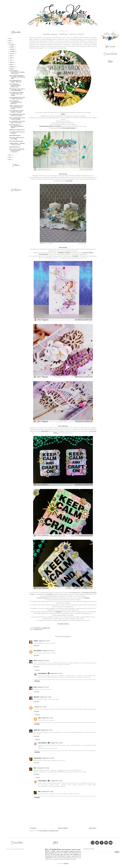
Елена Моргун (64, 858)
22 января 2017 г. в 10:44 (43, 768)
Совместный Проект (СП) (74, 853)
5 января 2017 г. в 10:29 (43, 661)
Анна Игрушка (63, 247)
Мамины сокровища (59, 859)
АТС (50, 859)
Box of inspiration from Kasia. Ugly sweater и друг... (17, 122)
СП (80, 854)
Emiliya (63, 114)
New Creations (38, 651)
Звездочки (69, 181)
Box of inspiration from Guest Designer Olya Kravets (17, 98)
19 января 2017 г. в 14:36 (48, 758)
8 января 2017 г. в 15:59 (40, 707)
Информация (70, 858)
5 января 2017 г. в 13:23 (43, 687)
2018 (10, 41)
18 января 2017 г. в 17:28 (46, 730)
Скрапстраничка (50, 853)
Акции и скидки (71, 856)
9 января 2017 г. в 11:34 (47, 718)
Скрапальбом (48, 858)
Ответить (36, 645)
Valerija (36, 641)
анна (39, 718)
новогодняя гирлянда (68, 128)
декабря (12, 45)
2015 (10, 157)
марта (12, 64)
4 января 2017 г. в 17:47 (48, 651)
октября (12, 49)
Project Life (56, 858)
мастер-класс (76, 849)
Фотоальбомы (61, 856)
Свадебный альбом (15, 147)
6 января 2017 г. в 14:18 (45, 697)
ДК (59, 858)
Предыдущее (93, 828)
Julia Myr (47, 854)
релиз (75, 859)
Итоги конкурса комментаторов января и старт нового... (17, 72)
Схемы (72, 859)
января (12, 69)
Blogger (66, 863)
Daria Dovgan (37, 758)
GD (53, 858)
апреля (12, 62)
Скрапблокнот (67, 859)
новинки (66, 851)
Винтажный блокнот (15, 135)
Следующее (33, 828)
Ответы (37, 670)
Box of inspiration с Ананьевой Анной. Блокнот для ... (15, 85)
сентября (12, 51)
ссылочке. (87, 598)
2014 (10, 159)
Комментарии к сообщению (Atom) (49, 831)
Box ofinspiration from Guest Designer (17, 132)
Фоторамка (75, 858)
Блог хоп (53, 859)
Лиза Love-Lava (58, 853)
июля (11, 56)
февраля (12, 67)
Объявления (76, 854)
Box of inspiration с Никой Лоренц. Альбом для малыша (16, 94)
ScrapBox (75, 256)
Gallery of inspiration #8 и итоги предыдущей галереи (16, 107)
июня (11, 58)
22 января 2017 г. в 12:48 (56, 743)
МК (65, 856)
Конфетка (72, 851)
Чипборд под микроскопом (17, 130)
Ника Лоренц (63, 174)
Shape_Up (63, 854)
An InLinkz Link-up (63, 624)
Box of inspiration (53, 849)
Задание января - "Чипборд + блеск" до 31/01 (17, 144)
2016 (10, 155)
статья (79, 858)
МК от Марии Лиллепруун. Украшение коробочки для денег (17, 77)
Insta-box (78, 851)
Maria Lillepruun (63, 426)
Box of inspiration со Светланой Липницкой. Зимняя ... (16, 126)
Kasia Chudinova (43, 673)
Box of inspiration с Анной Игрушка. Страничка (16, 111)
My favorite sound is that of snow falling (17, 138)
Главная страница (63, 828)
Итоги (47, 851)
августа (12, 53)
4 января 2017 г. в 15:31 (44, 641)
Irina (35, 768)
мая (11, 60)
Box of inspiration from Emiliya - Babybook (15, 81)
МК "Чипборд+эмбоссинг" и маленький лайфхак (17, 90)
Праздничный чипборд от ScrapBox (50, 126)
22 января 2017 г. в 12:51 (56, 781)
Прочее (55, 856)
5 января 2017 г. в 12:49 (56, 673)
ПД (62, 851)
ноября (12, 47)
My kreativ (36, 697)
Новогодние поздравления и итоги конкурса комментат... (17, 150)
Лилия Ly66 (37, 730)
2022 (10, 38)
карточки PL (45, 431)
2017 (10, 43)
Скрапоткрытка (49, 856)
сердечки (67, 253)
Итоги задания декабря (16, 141)
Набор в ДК (69, 854)
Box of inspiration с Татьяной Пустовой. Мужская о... (16, 102)
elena (35, 661)
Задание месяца (38, 629)
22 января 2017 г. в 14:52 (47, 791)
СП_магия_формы (55, 854)
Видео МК (78, 856)
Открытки (65, 853)
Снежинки (61, 253)
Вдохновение (66, 849)
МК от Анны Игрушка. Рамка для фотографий (17, 118)
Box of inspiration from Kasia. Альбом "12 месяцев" (17, 115)
